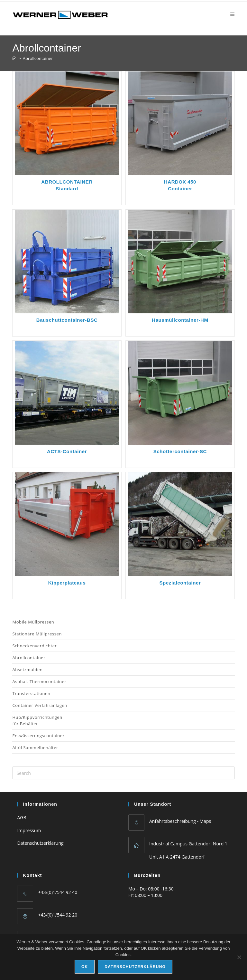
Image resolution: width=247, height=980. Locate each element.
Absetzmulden (27, 670)
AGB (22, 818)
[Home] (14, 58)
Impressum (29, 830)
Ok (85, 967)
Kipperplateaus (67, 583)
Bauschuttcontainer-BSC (67, 320)
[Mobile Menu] (233, 14)
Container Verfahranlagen (40, 705)
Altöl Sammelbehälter (35, 747)
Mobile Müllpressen (33, 622)
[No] (239, 957)
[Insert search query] (123, 773)
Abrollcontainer (38, 58)
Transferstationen (31, 693)
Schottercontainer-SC (180, 451)
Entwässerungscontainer (38, 736)
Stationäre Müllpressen (37, 634)
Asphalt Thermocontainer (39, 681)
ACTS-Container (67, 451)
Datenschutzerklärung (40, 843)
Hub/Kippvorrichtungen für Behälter (37, 720)
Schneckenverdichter (34, 646)
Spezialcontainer (180, 583)
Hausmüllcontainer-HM (180, 320)
